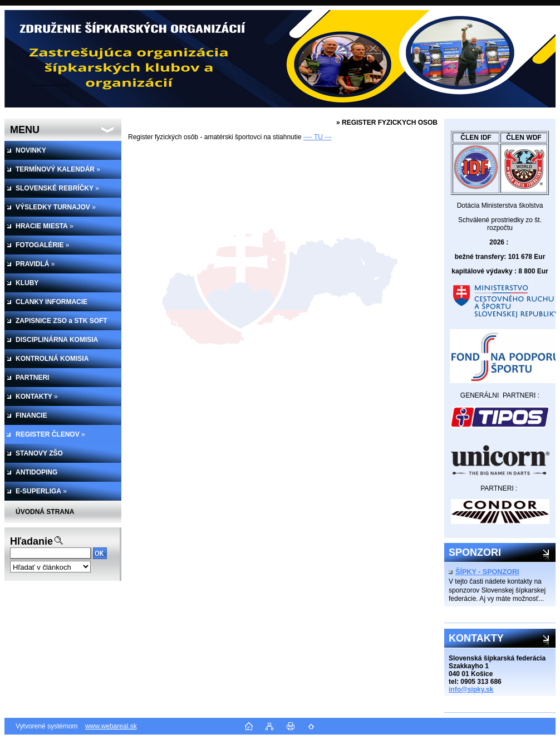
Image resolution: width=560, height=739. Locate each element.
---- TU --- (317, 137)
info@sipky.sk (471, 689)
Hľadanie (31, 541)
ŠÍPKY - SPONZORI (484, 572)
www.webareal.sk (111, 726)
